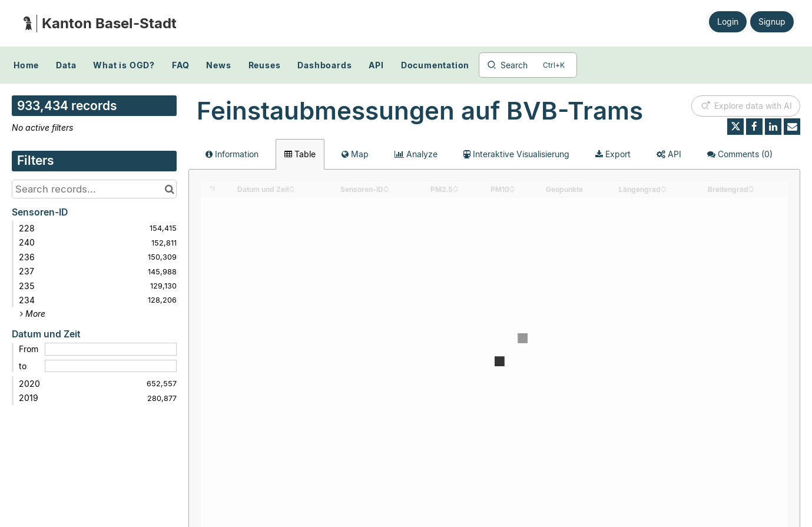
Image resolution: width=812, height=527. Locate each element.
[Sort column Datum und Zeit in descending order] (292, 190)
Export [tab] (613, 154)
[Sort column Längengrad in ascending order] (664, 186)
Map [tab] (355, 154)
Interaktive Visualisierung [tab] (516, 154)
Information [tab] (232, 154)
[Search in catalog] (169, 189)
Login (728, 21)
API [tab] (669, 154)
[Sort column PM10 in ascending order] (512, 186)
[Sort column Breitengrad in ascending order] (751, 186)
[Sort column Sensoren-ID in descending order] (386, 190)
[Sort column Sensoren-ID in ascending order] (386, 186)
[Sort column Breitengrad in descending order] (751, 190)
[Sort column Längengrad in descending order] (664, 190)
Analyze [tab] (416, 154)
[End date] (111, 366)
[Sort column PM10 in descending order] (512, 190)
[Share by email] (792, 127)
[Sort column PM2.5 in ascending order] (456, 186)
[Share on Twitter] (735, 127)
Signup (772, 21)
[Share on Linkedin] (773, 127)
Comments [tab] (740, 154)
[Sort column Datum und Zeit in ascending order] (292, 186)
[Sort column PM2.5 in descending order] (456, 190)
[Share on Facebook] (754, 127)
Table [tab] (300, 154)
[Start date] (111, 349)
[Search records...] (94, 189)
